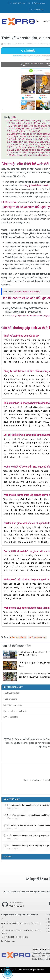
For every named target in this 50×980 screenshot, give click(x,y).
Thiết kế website (31, 44)
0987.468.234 (18, 3)
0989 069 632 (23, 944)
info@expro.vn (37, 3)
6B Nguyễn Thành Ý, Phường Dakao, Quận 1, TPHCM (21, 930)
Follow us (38, 10)
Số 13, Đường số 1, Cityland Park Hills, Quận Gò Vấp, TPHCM (21, 939)
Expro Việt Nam (38, 977)
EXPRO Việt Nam (9, 202)
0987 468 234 (17, 913)
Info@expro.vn (18, 316)
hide (14, 117)
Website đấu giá (18, 645)
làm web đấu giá (37, 645)
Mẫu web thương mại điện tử (27, 292)
